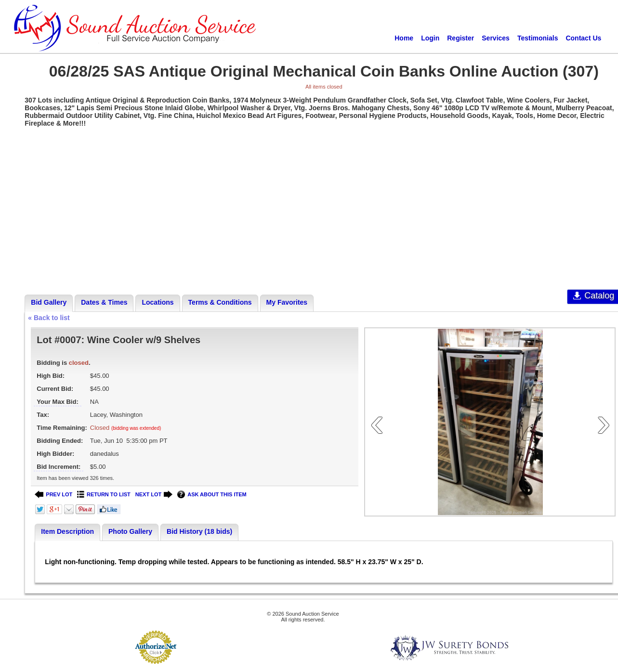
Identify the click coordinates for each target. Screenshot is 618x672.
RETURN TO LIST (104, 495)
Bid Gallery (49, 302)
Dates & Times (104, 302)
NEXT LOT (154, 495)
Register (460, 38)
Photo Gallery (130, 531)
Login (430, 38)
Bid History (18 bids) (199, 531)
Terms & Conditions (220, 302)
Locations (158, 302)
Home (404, 38)
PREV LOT (53, 495)
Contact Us (583, 38)
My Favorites (287, 302)
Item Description (67, 531)
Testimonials (538, 38)
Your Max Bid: (57, 402)
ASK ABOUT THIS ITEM (212, 495)
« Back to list (49, 318)
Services (496, 38)
